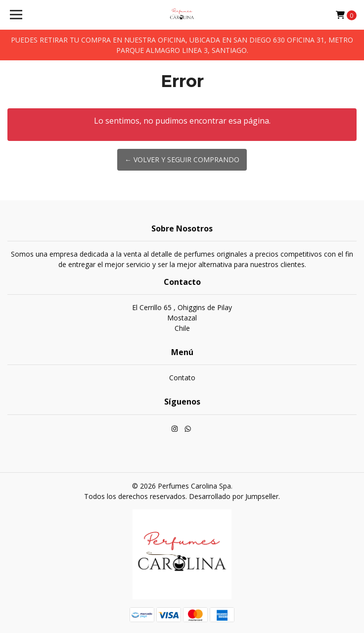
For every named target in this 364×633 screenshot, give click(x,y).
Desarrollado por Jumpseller (234, 496)
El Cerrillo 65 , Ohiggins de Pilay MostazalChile (182, 318)
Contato (182, 378)
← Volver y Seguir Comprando (182, 159)
